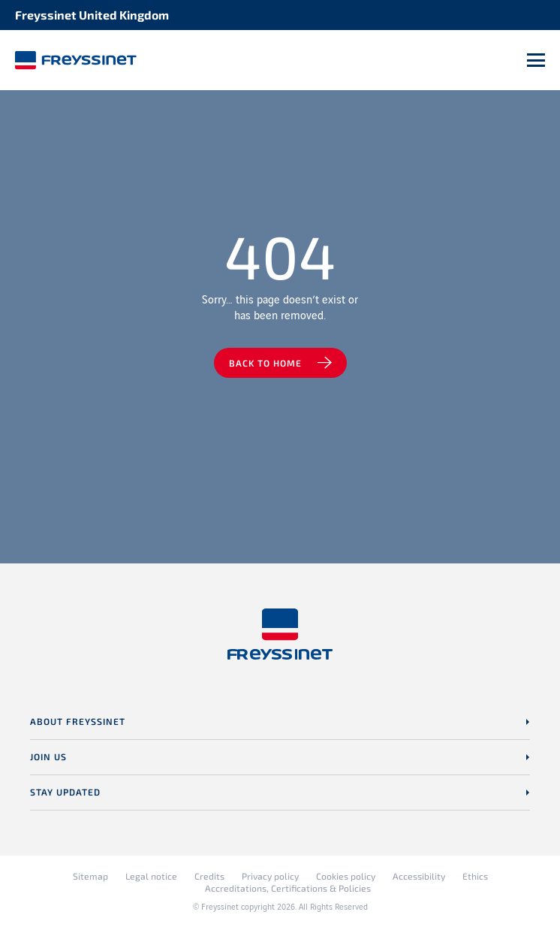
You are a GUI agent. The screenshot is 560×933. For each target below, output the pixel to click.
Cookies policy (346, 876)
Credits (209, 876)
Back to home (265, 363)
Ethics (475, 876)
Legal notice (151, 876)
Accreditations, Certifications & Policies (288, 888)
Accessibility (419, 876)
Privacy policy (270, 876)
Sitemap (90, 876)
